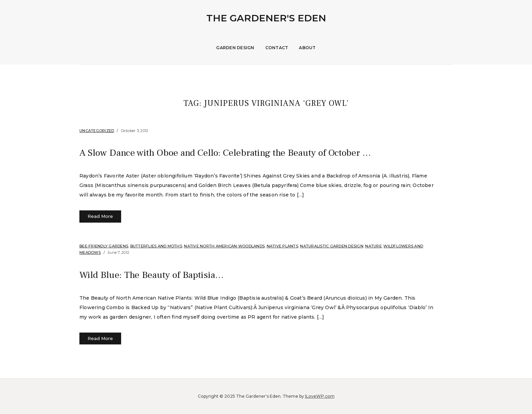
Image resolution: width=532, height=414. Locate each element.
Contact (277, 48)
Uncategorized (97, 131)
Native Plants (282, 246)
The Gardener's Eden (266, 18)
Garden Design (235, 48)
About (307, 48)
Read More (100, 216)
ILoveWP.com (320, 396)
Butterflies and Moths (156, 246)
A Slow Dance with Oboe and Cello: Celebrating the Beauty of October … (250, 152)
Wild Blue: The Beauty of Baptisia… (163, 275)
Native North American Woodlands (224, 246)
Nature (373, 246)
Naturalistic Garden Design (332, 246)
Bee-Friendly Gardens (104, 246)
